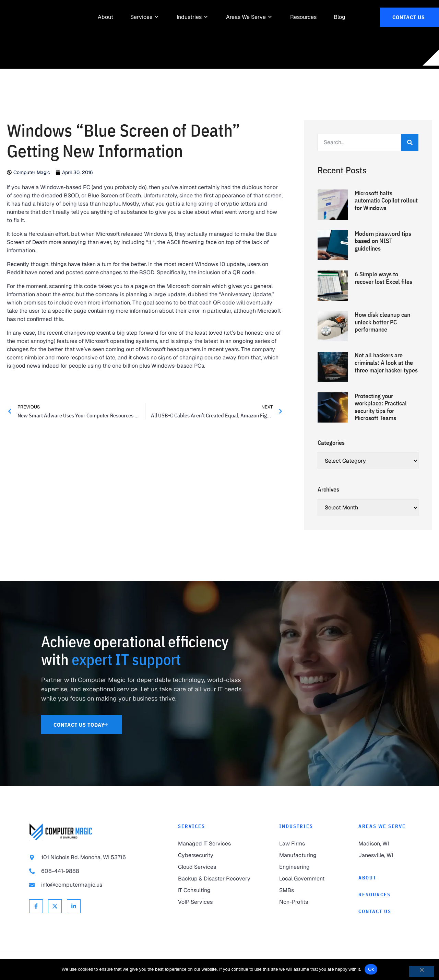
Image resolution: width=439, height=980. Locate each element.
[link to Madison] (384, 844)
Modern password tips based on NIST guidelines (383, 241)
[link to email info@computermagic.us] (90, 885)
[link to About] (105, 17)
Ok (371, 969)
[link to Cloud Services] (215, 867)
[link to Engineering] (305, 867)
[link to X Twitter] (55, 906)
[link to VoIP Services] (215, 902)
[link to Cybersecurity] (215, 855)
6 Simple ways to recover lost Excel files (383, 278)
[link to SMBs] (305, 890)
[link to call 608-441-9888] (90, 871)
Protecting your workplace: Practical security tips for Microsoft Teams (381, 407)
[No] (422, 971)
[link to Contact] (384, 912)
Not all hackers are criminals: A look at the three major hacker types (386, 362)
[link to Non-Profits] (305, 902)
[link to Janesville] (384, 855)
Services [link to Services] (192, 826)
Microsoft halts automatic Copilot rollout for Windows (386, 200)
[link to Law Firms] (305, 844)
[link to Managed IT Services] (215, 844)
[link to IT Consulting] (215, 890)
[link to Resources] (303, 17)
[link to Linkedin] (74, 906)
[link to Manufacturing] (305, 855)
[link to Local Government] (305, 879)
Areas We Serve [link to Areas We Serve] (382, 826)
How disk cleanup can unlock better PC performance (382, 322)
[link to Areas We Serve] (246, 17)
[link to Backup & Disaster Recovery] (215, 879)
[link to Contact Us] (410, 17)
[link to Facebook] (36, 906)
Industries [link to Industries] (296, 826)
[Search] (410, 142)
